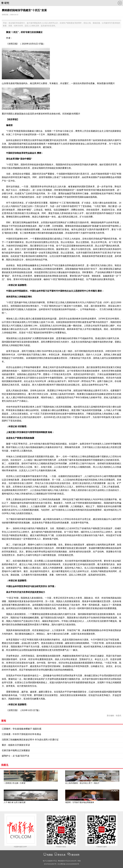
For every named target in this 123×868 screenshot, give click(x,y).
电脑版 (50, 855)
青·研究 (5, 3)
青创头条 (62, 855)
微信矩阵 (75, 855)
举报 (79, 861)
